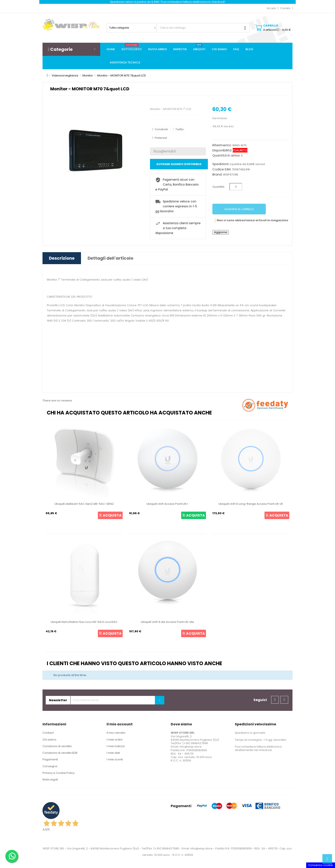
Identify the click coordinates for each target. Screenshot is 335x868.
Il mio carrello (116, 733)
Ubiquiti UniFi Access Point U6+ (167, 504)
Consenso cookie (321, 865)
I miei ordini (115, 740)
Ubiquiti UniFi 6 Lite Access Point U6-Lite (167, 622)
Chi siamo (49, 740)
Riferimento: (222, 145)
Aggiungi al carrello (239, 209)
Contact (48, 733)
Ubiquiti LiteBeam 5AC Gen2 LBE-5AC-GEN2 (84, 504)
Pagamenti (50, 759)
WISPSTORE (231, 175)
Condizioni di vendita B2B (60, 753)
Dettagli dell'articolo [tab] (110, 258)
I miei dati (113, 753)
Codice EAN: (222, 169)
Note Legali (50, 779)
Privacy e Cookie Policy (59, 773)
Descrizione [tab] (62, 258)
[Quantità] (236, 187)
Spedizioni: (221, 164)
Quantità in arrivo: (226, 155)
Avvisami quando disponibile (179, 164)
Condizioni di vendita (57, 746)
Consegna (50, 766)
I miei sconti (115, 759)
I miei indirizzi (116, 746)
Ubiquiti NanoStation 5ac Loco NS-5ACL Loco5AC (84, 622)
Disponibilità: (222, 150)
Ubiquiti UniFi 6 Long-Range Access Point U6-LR (251, 504)
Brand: (217, 174)
